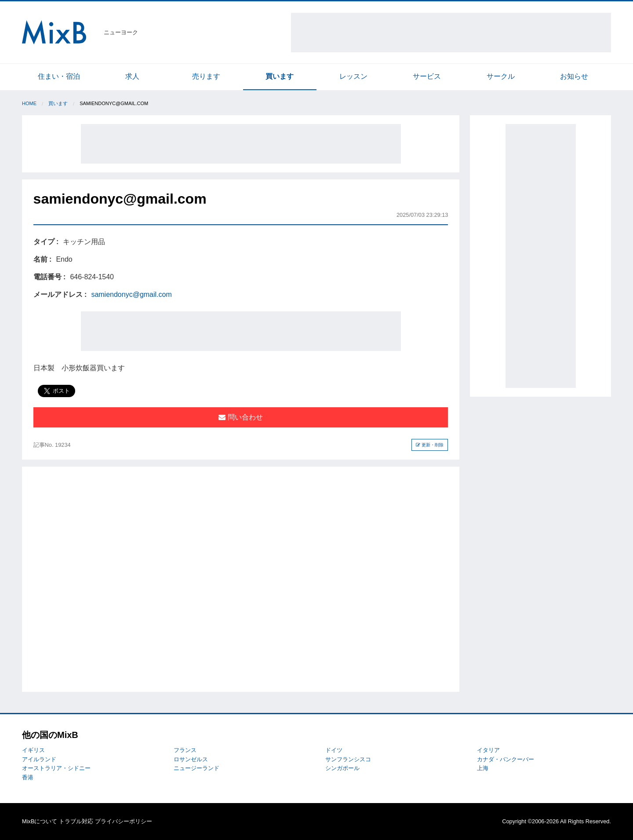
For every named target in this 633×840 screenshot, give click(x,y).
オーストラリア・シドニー (56, 768)
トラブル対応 (76, 821)
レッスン (353, 76)
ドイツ (334, 750)
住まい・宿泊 (59, 76)
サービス (427, 76)
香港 (28, 777)
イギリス (33, 750)
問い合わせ (240, 417)
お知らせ (574, 76)
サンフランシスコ (348, 759)
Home (29, 103)
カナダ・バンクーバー (506, 759)
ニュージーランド (196, 768)
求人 (132, 76)
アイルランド (39, 759)
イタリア (488, 750)
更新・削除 (430, 445)
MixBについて (40, 821)
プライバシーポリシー (124, 821)
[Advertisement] (451, 33)
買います (280, 76)
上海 (483, 768)
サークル (501, 76)
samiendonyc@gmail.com (131, 294)
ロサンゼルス (191, 759)
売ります (206, 76)
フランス (185, 750)
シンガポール (342, 768)
